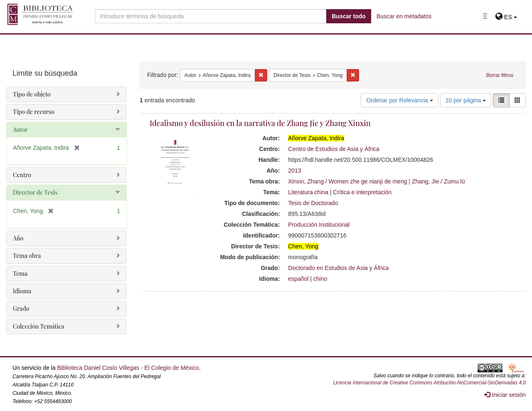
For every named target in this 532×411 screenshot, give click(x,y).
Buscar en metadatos (404, 16)
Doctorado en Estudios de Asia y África (338, 268)
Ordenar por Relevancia (400, 100)
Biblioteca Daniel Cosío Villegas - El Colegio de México (128, 368)
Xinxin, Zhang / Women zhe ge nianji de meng (347, 181)
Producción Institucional (319, 225)
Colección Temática (39, 326)
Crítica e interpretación (362, 192)
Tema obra (27, 256)
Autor (20, 130)
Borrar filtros (500, 75)
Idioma (22, 291)
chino (320, 279)
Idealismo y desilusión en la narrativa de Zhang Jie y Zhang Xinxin (260, 123)
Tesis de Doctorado (313, 203)
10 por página (466, 100)
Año (18, 238)
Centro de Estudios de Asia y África (334, 149)
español (298, 279)
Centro (22, 175)
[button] (506, 17)
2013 (294, 171)
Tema (20, 274)
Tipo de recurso (34, 112)
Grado (21, 308)
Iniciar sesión (505, 395)
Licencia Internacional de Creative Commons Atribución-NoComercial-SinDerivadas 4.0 (429, 383)
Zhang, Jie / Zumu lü (438, 181)
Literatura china (308, 192)
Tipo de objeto (32, 94)
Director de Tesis (35, 192)
